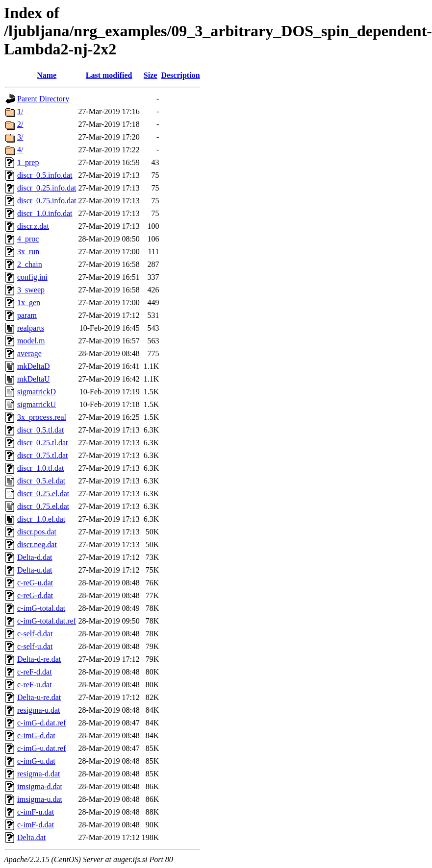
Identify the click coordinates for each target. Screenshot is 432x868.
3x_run (28, 252)
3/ (20, 137)
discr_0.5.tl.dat (41, 430)
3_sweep (31, 290)
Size (151, 75)
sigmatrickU (37, 404)
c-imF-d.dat (36, 825)
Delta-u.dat (35, 570)
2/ (20, 124)
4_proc (28, 239)
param (27, 315)
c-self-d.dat (35, 634)
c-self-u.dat (35, 646)
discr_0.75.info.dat (47, 201)
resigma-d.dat (39, 774)
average (29, 353)
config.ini (32, 277)
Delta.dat (31, 837)
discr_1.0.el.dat (41, 519)
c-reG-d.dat (35, 595)
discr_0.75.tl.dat (43, 455)
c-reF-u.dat (35, 685)
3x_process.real (42, 417)
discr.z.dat (33, 226)
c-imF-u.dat (36, 812)
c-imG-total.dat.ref (47, 621)
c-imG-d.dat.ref (42, 723)
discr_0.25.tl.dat (43, 443)
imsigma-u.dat (40, 799)
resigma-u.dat (39, 710)
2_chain (30, 264)
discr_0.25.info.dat (47, 188)
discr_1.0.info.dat (45, 213)
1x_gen (29, 302)
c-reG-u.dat (35, 583)
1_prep (28, 162)
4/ (20, 150)
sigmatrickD (37, 392)
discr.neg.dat (37, 544)
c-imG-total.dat (41, 608)
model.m (31, 341)
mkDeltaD (34, 366)
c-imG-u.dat (36, 761)
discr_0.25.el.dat (43, 494)
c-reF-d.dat (35, 672)
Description (180, 75)
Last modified (109, 75)
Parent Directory (43, 99)
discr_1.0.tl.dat (41, 468)
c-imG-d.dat (36, 735)
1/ (20, 111)
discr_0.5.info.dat (45, 175)
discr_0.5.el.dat (41, 481)
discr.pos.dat (37, 532)
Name (47, 75)
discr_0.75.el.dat (43, 506)
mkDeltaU (34, 379)
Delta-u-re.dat (39, 697)
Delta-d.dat (35, 557)
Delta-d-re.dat (39, 659)
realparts (31, 328)
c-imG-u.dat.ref (42, 748)
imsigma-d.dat (40, 786)
